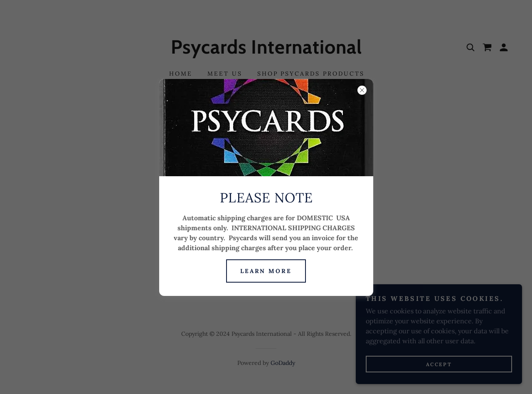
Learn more (266, 271)
